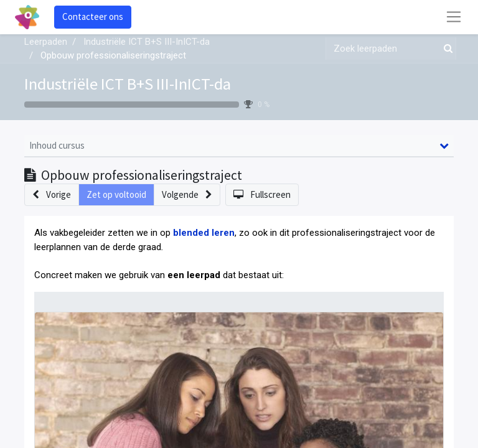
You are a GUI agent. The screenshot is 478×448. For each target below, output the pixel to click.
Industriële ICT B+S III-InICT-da (128, 84)
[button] (52, 195)
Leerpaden (46, 42)
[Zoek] (446, 49)
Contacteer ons (93, 16)
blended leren (204, 233)
